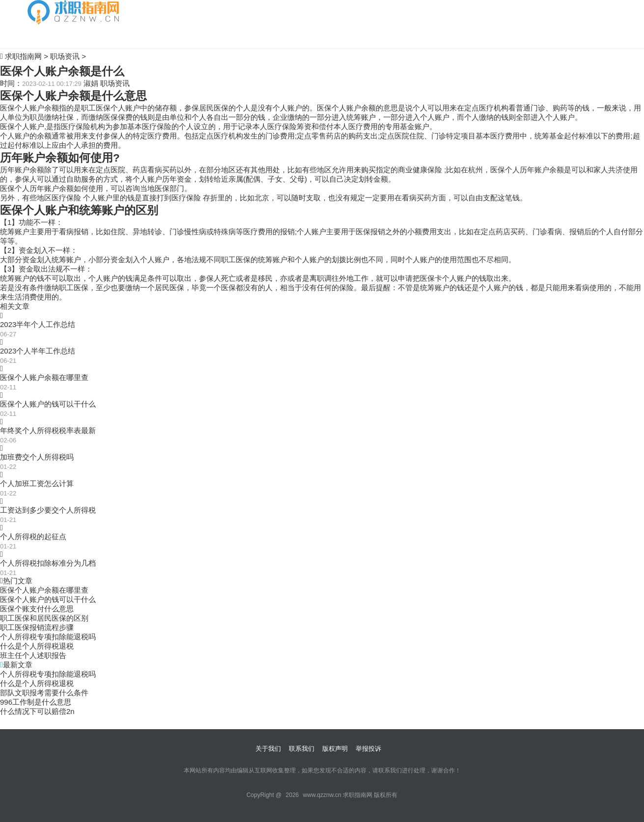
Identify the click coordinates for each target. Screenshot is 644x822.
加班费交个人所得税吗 (37, 457)
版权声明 (335, 749)
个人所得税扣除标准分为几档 (48, 563)
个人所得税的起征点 (33, 536)
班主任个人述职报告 (33, 655)
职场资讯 (65, 56)
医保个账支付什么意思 (37, 609)
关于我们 (268, 749)
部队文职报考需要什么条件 (44, 693)
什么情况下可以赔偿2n (37, 711)
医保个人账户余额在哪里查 (44, 377)
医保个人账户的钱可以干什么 (48, 404)
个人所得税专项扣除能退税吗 (48, 637)
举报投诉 (368, 749)
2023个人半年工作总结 (38, 351)
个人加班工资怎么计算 (37, 483)
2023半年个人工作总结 (38, 324)
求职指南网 (23, 56)
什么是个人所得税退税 (37, 646)
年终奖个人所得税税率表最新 (48, 430)
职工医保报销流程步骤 (37, 627)
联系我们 (302, 749)
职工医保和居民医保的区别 (44, 618)
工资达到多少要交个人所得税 (48, 510)
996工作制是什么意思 (36, 702)
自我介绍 (42, 36)
